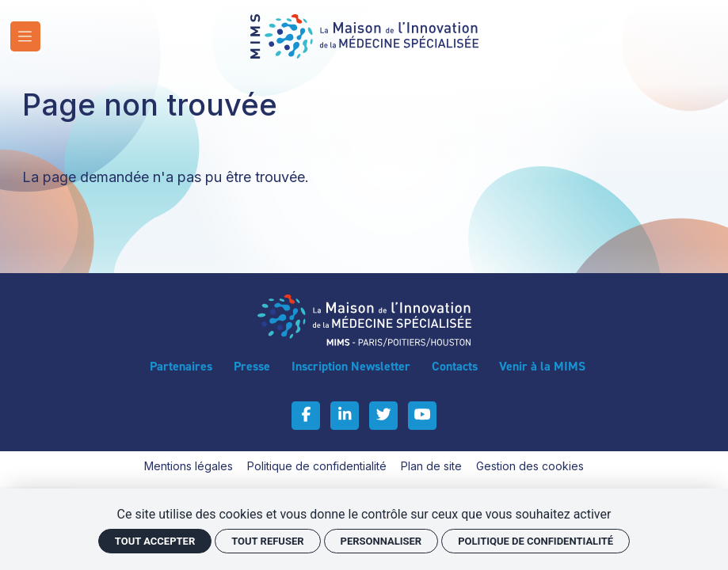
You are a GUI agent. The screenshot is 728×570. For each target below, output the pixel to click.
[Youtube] (422, 416)
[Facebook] (306, 416)
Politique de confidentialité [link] (536, 541)
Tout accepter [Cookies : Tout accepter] (155, 541)
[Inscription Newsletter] (351, 367)
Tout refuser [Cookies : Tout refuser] (267, 541)
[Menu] (25, 36)
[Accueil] (364, 35)
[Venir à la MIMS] (542, 367)
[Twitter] (383, 416)
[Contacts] (455, 367)
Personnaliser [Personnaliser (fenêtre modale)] (381, 541)
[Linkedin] (345, 416)
